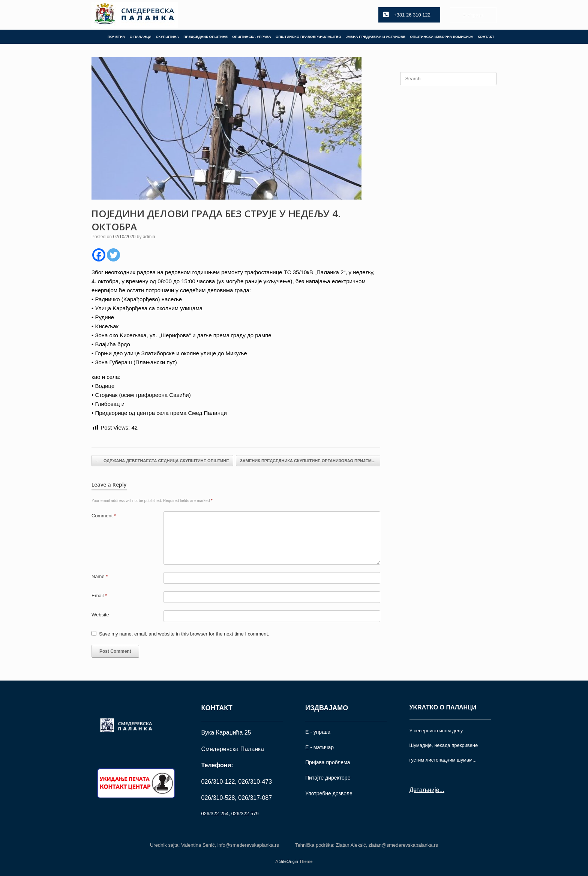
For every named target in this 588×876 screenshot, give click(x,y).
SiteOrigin (289, 861)
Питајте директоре (328, 778)
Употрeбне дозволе (329, 793)
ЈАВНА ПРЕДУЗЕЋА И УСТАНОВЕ (376, 37)
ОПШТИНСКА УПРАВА (252, 37)
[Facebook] (99, 255)
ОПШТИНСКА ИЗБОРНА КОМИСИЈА (442, 37)
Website (100, 615)
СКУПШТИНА (168, 37)
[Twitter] (113, 255)
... (442, 790)
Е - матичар (319, 747)
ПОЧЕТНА (116, 37)
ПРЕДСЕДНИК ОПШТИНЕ (205, 37)
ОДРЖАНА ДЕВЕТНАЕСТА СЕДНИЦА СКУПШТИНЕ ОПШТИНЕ (162, 461)
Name (100, 576)
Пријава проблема (328, 762)
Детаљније (424, 790)
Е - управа (318, 732)
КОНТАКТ (486, 37)
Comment (104, 516)
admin (149, 237)
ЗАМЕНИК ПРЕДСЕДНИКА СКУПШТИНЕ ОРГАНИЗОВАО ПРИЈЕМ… (312, 461)
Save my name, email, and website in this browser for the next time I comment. (184, 634)
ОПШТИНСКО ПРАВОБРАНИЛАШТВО (308, 37)
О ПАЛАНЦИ (141, 37)
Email (99, 596)
